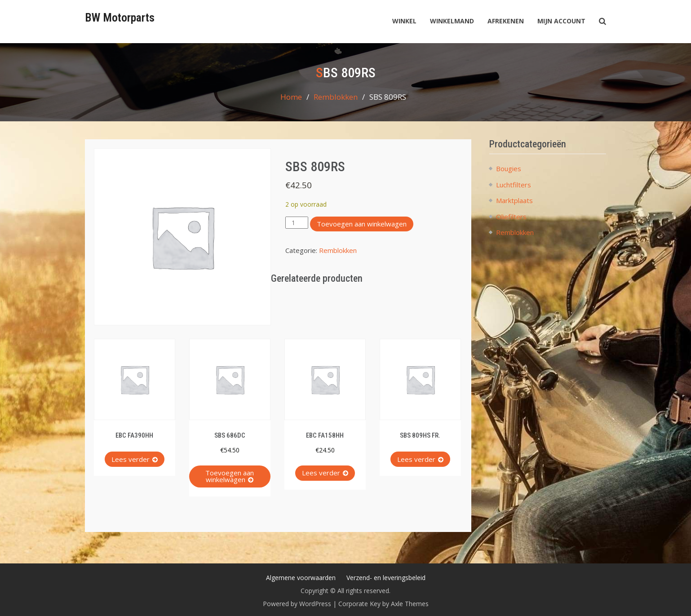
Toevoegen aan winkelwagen (362, 224)
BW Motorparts (120, 18)
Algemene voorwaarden (301, 578)
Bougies (509, 168)
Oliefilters (511, 217)
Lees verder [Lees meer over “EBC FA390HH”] (131, 459)
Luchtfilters (514, 185)
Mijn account (561, 21)
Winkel (404, 21)
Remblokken (336, 97)
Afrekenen (506, 21)
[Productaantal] (297, 223)
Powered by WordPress (297, 604)
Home (291, 97)
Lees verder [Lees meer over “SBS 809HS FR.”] (416, 459)
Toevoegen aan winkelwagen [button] (230, 476)
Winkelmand (452, 21)
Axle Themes (410, 604)
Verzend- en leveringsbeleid (386, 578)
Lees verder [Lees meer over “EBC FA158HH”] (321, 473)
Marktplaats (514, 200)
